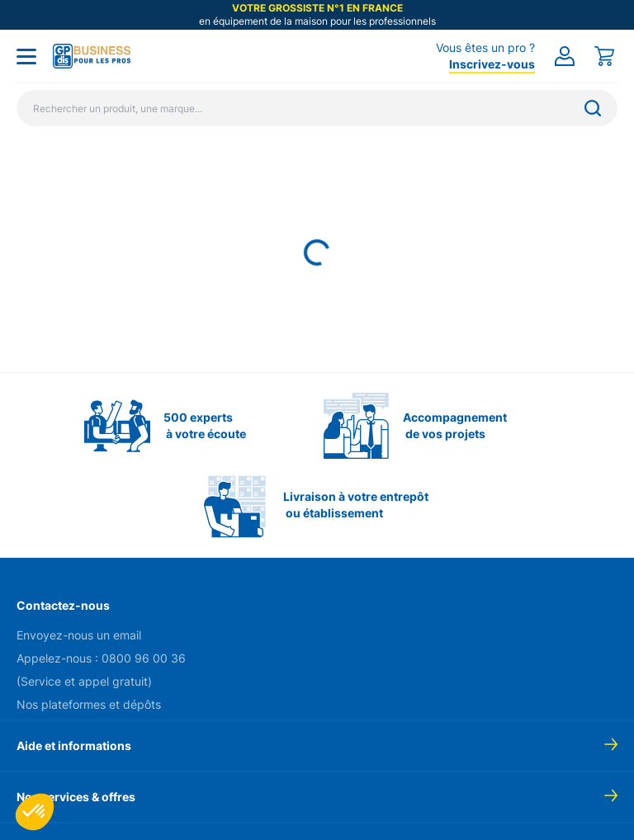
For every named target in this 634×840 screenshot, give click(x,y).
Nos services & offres (76, 797)
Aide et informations (74, 746)
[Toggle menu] (26, 56)
